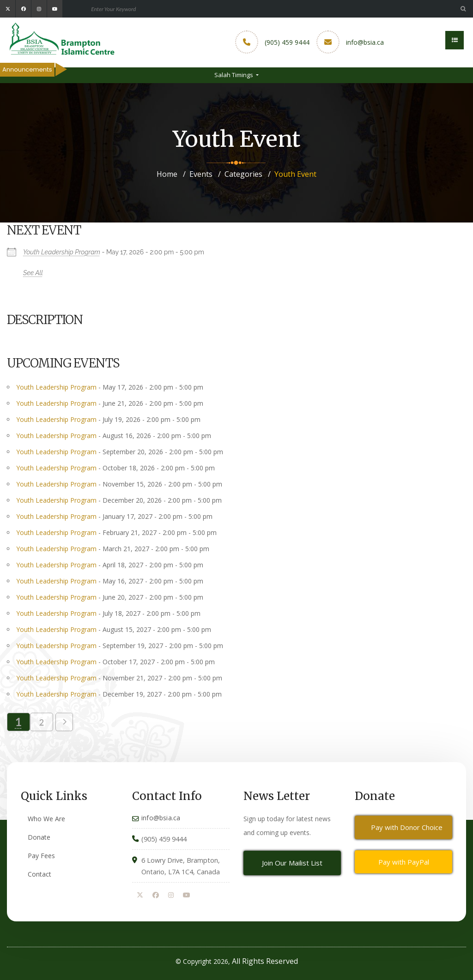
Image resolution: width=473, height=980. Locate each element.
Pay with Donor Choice (407, 827)
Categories (243, 174)
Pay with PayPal (404, 862)
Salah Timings (234, 75)
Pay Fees (41, 856)
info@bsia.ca (365, 42)
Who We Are (46, 819)
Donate (39, 837)
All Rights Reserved (265, 961)
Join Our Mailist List (292, 863)
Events (201, 174)
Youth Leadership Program (62, 252)
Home (167, 174)
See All (33, 273)
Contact (39, 874)
